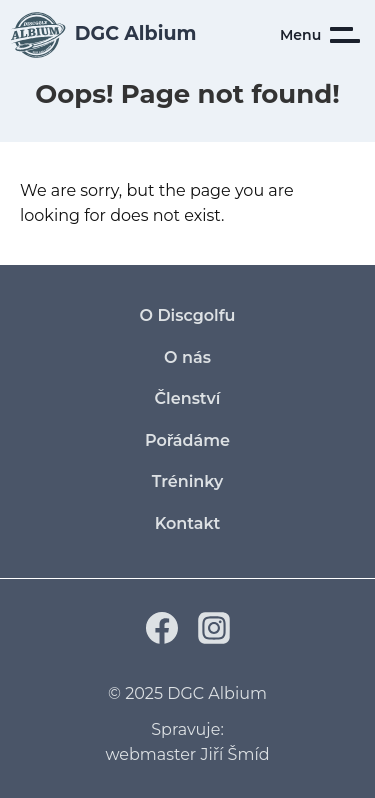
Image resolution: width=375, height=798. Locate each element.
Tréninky (188, 481)
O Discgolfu (188, 315)
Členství (188, 398)
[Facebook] (162, 638)
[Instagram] (214, 638)
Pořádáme (187, 440)
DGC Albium (217, 693)
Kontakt (188, 523)
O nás (187, 357)
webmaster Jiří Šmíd (187, 754)
